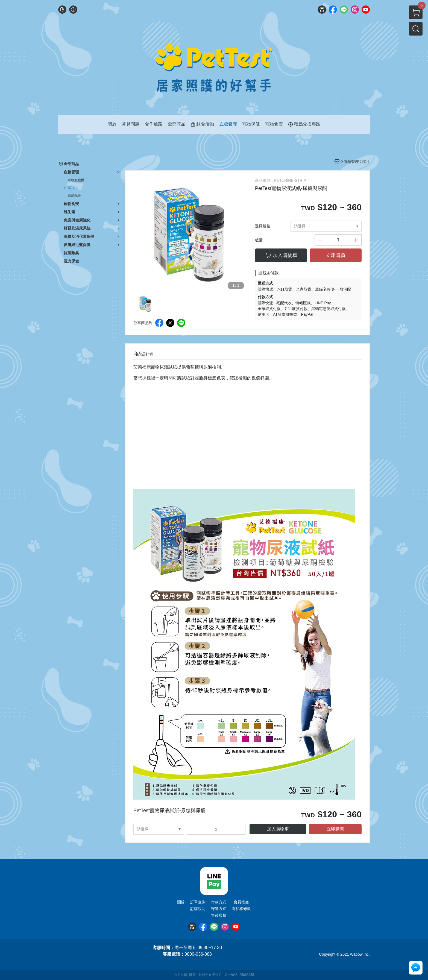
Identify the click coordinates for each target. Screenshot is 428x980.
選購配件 (74, 195)
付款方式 (219, 902)
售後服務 (219, 915)
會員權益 (241, 902)
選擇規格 (263, 226)
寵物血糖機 (76, 180)
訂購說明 (198, 909)
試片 (71, 188)
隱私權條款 (241, 909)
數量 (259, 240)
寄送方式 (219, 909)
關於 (181, 902)
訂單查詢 (198, 902)
